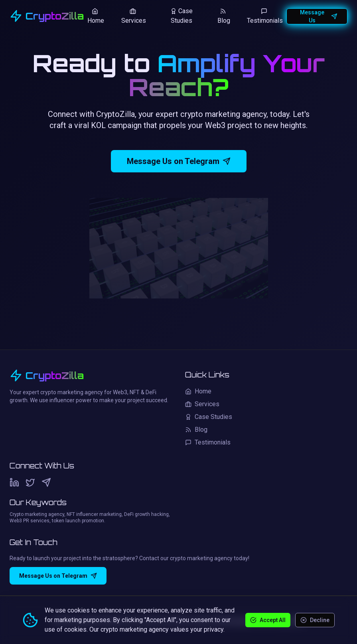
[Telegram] (46, 482)
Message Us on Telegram (179, 162)
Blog (224, 16)
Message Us (319, 16)
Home (96, 16)
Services (134, 16)
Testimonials (265, 16)
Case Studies (181, 16)
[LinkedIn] (14, 482)
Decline (315, 620)
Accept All (268, 620)
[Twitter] (30, 482)
